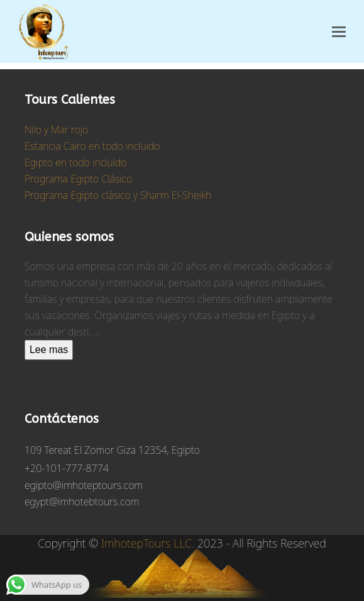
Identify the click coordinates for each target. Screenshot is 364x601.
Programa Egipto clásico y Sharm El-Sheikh (118, 195)
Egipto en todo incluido (76, 162)
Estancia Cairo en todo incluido (92, 146)
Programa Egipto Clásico (78, 179)
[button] (339, 32)
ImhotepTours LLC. (148, 543)
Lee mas (49, 350)
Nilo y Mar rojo (56, 130)
